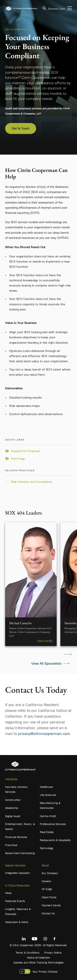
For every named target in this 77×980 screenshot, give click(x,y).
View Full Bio (45, 641)
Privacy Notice (53, 953)
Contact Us (48, 913)
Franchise (11, 845)
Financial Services (16, 837)
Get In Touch (21, 128)
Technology (47, 848)
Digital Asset (13, 816)
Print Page (18, 458)
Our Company (50, 873)
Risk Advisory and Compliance (32, 482)
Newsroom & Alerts (17, 922)
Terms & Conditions (28, 953)
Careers (46, 881)
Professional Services (53, 824)
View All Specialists (46, 663)
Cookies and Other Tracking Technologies (38, 962)
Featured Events (15, 901)
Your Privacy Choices (45, 972)
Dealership (12, 808)
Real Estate (47, 832)
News (8, 893)
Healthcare (46, 787)
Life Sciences (48, 795)
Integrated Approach (18, 873)
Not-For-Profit (48, 816)
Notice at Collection (38, 958)
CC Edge (47, 889)
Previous (9, 654)
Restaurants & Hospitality (55, 840)
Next (68, 654)
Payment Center (57, 8)
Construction (13, 800)
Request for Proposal (25, 451)
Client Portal (49, 897)
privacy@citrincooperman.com (44, 734)
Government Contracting (20, 853)
